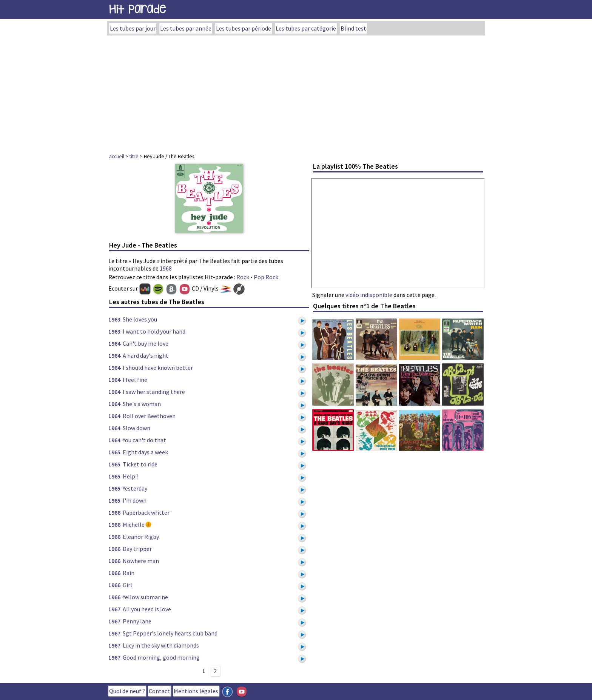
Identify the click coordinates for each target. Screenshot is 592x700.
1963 (114, 319)
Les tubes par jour (133, 28)
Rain (129, 573)
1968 (166, 268)
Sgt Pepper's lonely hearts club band (170, 633)
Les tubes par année (186, 28)
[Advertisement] (296, 92)
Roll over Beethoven (149, 416)
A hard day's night (146, 355)
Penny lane (137, 621)
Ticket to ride (140, 464)
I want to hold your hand (154, 331)
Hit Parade (137, 9)
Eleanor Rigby (141, 537)
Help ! (130, 476)
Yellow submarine (145, 597)
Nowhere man (141, 561)
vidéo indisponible (369, 295)
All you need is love (147, 609)
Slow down (136, 428)
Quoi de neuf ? (127, 691)
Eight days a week (145, 452)
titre (134, 156)
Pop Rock (266, 277)
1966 (114, 512)
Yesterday (135, 488)
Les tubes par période (244, 28)
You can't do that (144, 440)
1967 (114, 609)
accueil (117, 156)
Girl (127, 585)
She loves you (140, 319)
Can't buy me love (146, 343)
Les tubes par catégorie (306, 28)
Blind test (353, 28)
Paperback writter (146, 512)
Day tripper (137, 549)
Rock (243, 277)
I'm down (135, 500)
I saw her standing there (154, 392)
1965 (114, 452)
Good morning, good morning (161, 657)
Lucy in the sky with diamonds (161, 645)
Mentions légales (196, 691)
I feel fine (135, 380)
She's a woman (142, 404)
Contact (159, 691)
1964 (114, 343)
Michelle (134, 525)
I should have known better (158, 368)
